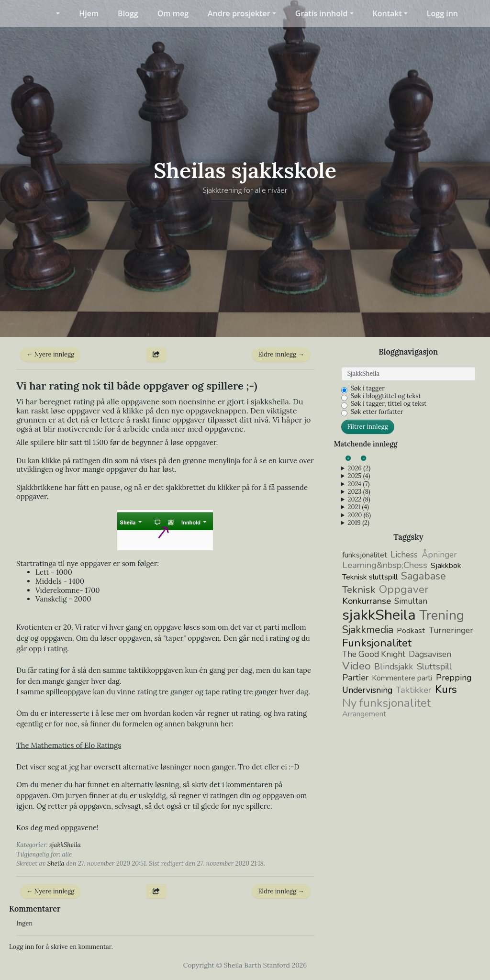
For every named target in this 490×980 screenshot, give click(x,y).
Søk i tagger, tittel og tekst (389, 404)
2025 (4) (359, 476)
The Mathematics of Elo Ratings (69, 745)
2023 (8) (359, 492)
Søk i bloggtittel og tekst (386, 396)
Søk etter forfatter (377, 412)
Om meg (173, 13)
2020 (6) (359, 515)
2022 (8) (359, 500)
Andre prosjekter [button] (239, 13)
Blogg (128, 13)
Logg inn (442, 13)
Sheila (56, 863)
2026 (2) (359, 468)
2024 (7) (358, 484)
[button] (52, 13)
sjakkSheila (65, 845)
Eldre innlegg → (281, 354)
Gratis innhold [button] (322, 13)
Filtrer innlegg (368, 427)
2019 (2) (358, 523)
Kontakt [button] (387, 13)
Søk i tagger (368, 389)
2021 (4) (358, 507)
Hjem (89, 13)
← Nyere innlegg (50, 354)
